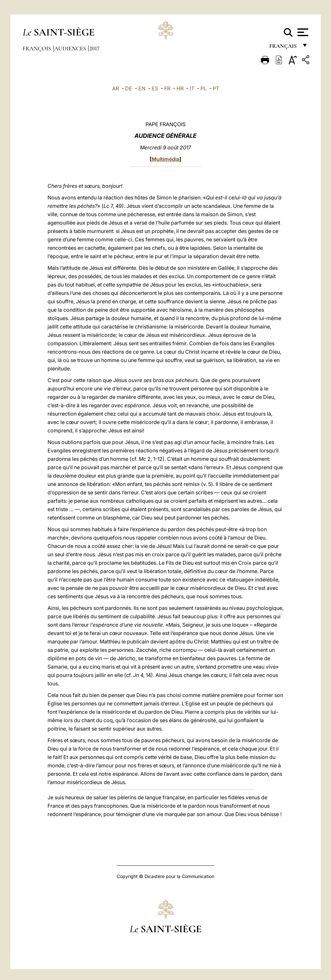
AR (116, 88)
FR (167, 88)
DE (129, 88)
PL (203, 88)
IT (192, 88)
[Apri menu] (302, 32)
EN (142, 88)
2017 (94, 48)
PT (216, 88)
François (37, 48)
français (284, 48)
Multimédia (165, 159)
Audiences (71, 48)
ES (155, 88)
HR (180, 88)
